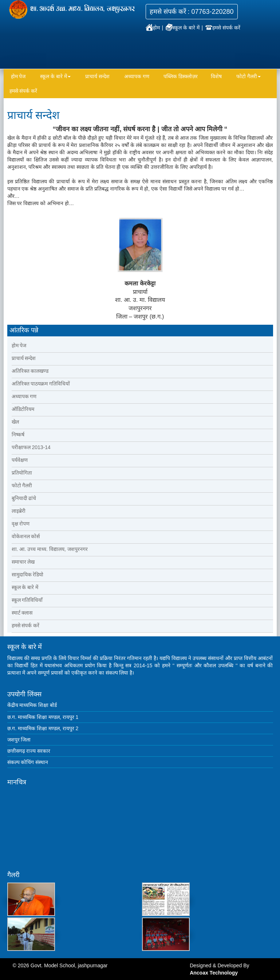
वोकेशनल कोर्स (26, 536)
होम (153, 28)
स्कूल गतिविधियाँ (27, 600)
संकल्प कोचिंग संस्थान (28, 762)
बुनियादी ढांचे (24, 498)
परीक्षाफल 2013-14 (31, 447)
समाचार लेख (23, 562)
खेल (15, 422)
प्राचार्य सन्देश (97, 76)
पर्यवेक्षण (20, 460)
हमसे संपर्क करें (223, 28)
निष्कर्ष (18, 435)
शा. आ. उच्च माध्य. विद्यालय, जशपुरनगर (50, 549)
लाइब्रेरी (19, 511)
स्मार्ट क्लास (22, 613)
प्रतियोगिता (22, 473)
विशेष (216, 76)
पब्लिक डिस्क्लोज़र (181, 76)
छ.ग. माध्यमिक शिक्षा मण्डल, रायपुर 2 (43, 728)
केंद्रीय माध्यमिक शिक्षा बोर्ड (32, 705)
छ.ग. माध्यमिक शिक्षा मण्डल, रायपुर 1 (43, 717)
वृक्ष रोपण (21, 524)
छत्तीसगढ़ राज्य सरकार (29, 751)
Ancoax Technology (214, 973)
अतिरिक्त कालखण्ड (30, 371)
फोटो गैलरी (249, 76)
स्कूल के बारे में (183, 28)
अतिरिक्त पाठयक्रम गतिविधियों (41, 384)
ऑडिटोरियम (23, 409)
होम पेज (18, 76)
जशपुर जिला (19, 740)
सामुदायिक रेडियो (28, 575)
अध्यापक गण (137, 76)
